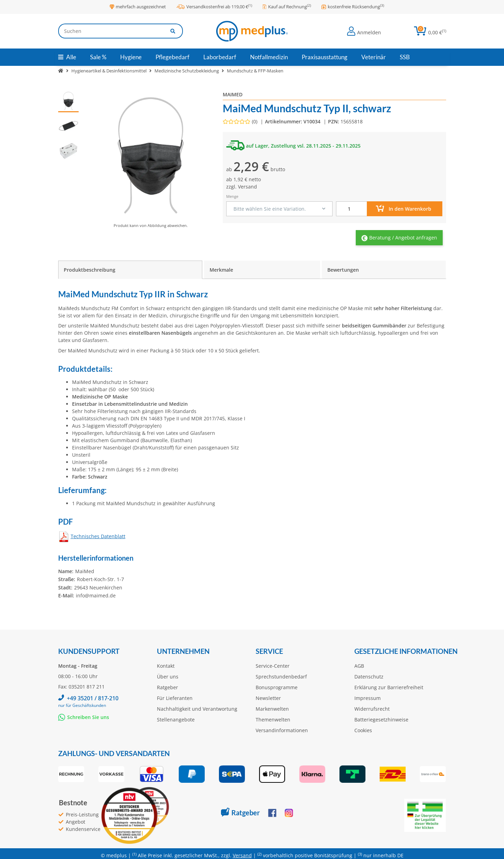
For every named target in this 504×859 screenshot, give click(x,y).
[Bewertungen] (241, 121)
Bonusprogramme (277, 687)
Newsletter (268, 698)
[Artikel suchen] (173, 31)
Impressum (368, 698)
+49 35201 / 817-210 (93, 698)
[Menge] (352, 209)
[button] (364, 31)
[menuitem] (98, 57)
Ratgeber (167, 687)
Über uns (168, 677)
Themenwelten (273, 720)
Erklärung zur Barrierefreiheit (389, 687)
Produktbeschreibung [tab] (90, 270)
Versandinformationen (282, 730)
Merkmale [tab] (221, 270)
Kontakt (166, 666)
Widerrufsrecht (372, 709)
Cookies (363, 730)
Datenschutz (369, 677)
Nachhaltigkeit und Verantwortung (197, 709)
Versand (247, 187)
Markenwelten (272, 709)
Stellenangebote (176, 720)
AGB (359, 666)
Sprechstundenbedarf (281, 677)
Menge (232, 196)
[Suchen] (111, 31)
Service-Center (273, 666)
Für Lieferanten (175, 698)
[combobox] (280, 209)
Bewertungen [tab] (343, 270)
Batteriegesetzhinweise (381, 720)
